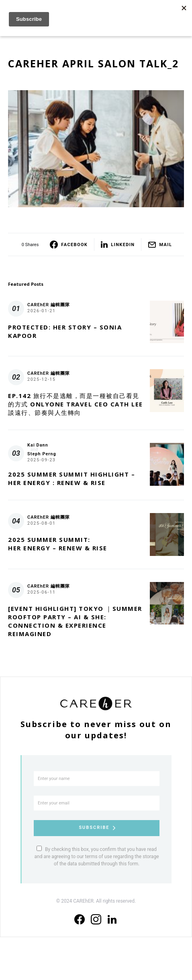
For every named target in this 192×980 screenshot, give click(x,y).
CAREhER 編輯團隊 (49, 305)
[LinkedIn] (112, 919)
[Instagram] (96, 919)
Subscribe (94, 827)
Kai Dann (38, 445)
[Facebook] (80, 919)
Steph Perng (42, 454)
